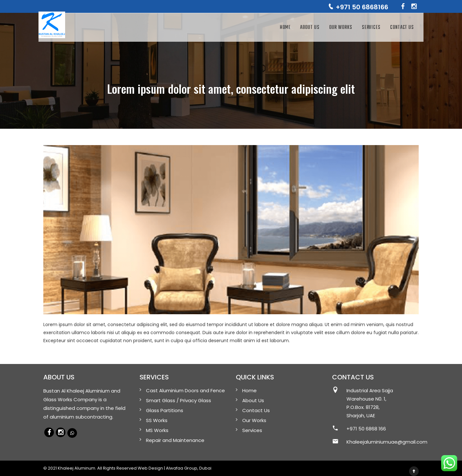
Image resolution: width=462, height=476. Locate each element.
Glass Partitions (165, 410)
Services (371, 28)
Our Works (341, 28)
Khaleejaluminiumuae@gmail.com (387, 442)
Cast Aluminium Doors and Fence (185, 390)
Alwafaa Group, (182, 468)
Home (285, 28)
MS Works (157, 430)
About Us (310, 28)
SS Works (157, 420)
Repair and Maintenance (175, 440)
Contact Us (402, 28)
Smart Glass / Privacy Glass (179, 400)
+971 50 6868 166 (366, 429)
